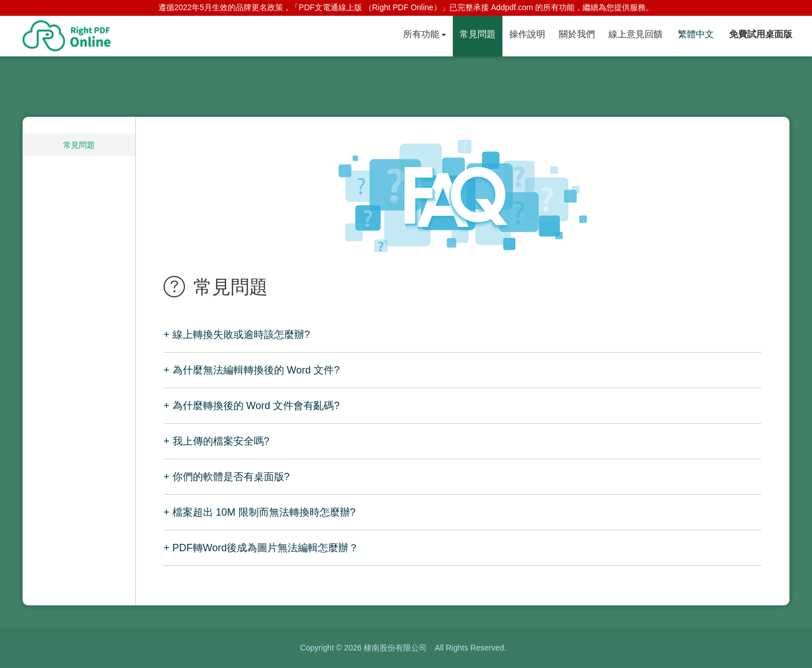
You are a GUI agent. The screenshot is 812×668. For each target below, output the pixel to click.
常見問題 (478, 34)
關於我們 (577, 34)
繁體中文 (696, 34)
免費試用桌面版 (761, 34)
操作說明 (527, 34)
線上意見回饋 (636, 34)
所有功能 (421, 34)
